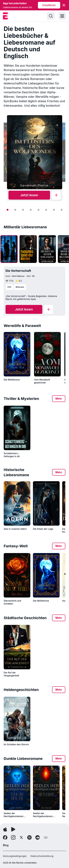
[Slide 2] (15, 210)
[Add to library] (56, 195)
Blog (6, 845)
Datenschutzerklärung (42, 856)
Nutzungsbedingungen (15, 856)
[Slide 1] (8, 210)
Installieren (49, 5)
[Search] (51, 16)
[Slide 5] (38, 210)
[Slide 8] (62, 210)
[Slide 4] (31, 210)
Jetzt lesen (29, 195)
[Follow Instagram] (13, 837)
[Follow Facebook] (5, 837)
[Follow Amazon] (46, 837)
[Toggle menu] (62, 16)
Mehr (59, 399)
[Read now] (29, 195)
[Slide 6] (46, 210)
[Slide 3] (23, 210)
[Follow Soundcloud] (38, 837)
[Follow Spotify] (29, 837)
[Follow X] (21, 837)
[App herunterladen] (5, 829)
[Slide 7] (54, 210)
